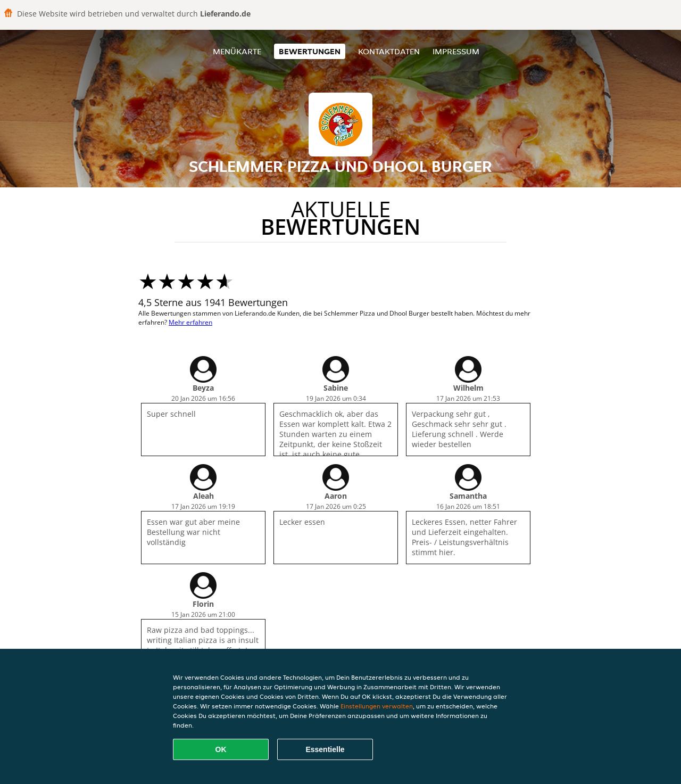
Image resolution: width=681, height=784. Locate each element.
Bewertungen (310, 51)
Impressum (456, 51)
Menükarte (237, 51)
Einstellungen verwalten (377, 706)
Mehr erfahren (190, 322)
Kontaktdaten (389, 51)
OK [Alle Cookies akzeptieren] (221, 749)
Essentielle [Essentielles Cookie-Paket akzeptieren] (325, 749)
